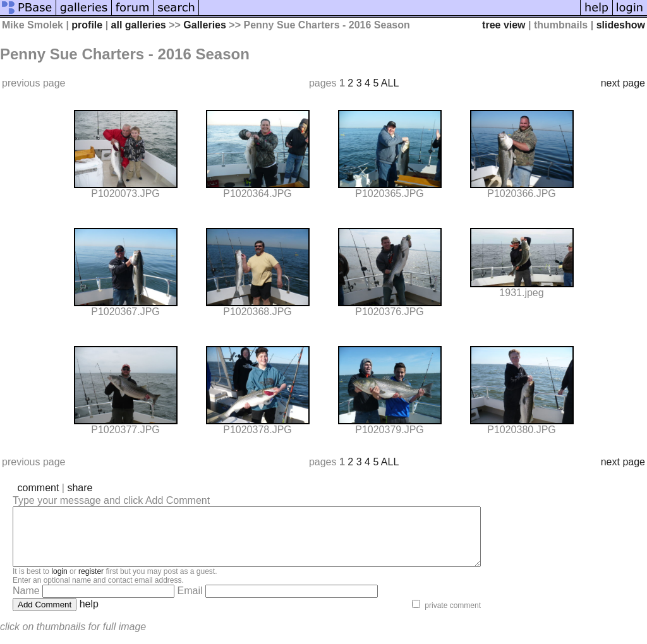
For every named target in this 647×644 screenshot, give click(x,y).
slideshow (621, 25)
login (59, 583)
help (89, 615)
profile (87, 25)
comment (39, 488)
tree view (504, 25)
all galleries (139, 25)
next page (623, 83)
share (80, 488)
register (91, 583)
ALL (390, 83)
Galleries (205, 25)
